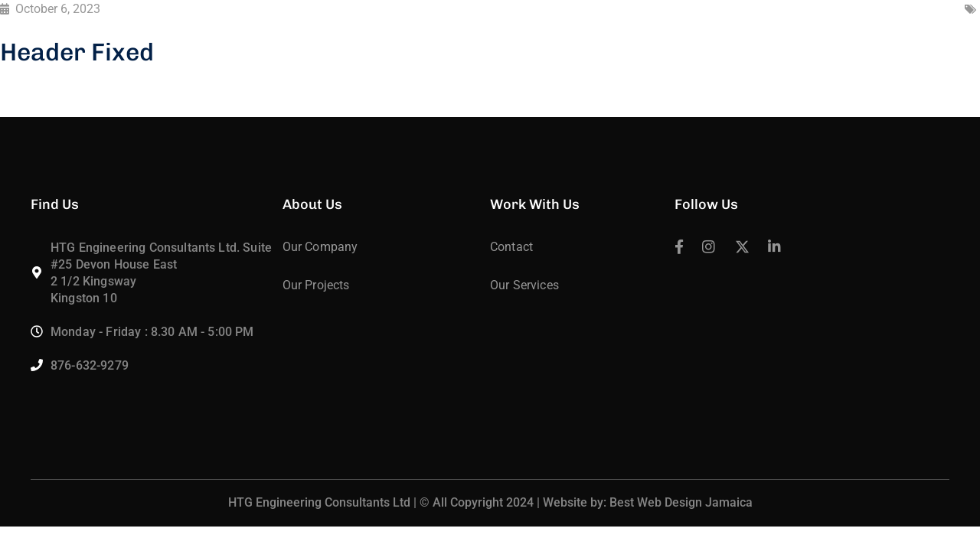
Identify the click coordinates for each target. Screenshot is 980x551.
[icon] (679, 248)
